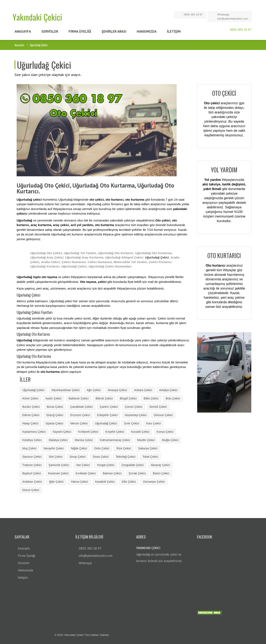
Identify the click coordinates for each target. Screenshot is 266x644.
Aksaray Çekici (161, 465)
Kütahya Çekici (32, 440)
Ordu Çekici (102, 448)
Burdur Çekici (31, 407)
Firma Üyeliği (26, 556)
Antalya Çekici (168, 390)
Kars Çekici (153, 423)
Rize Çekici (124, 448)
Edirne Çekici (31, 415)
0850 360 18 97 (193, 14)
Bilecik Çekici (104, 398)
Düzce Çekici (31, 490)
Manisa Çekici (84, 440)
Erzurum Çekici (80, 415)
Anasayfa (19, 45)
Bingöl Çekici (128, 398)
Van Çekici (83, 465)
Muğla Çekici (170, 440)
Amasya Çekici (118, 390)
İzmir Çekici (132, 423)
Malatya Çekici (58, 440)
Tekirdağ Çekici (126, 457)
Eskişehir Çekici (107, 415)
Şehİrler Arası (114, 31)
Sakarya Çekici (148, 448)
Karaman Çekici (58, 473)
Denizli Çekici (158, 407)
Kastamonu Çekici (34, 432)
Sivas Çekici (101, 457)
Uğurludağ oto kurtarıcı (67, 234)
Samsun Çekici (32, 457)
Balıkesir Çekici (79, 398)
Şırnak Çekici (137, 473)
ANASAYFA (23, 31)
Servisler (24, 563)
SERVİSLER (50, 31)
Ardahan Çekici (32, 482)
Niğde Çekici (79, 448)
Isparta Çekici (55, 423)
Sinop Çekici (78, 457)
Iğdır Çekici (56, 482)
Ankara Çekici (143, 390)
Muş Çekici (29, 448)
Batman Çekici (112, 473)
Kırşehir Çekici (115, 432)
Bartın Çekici (161, 473)
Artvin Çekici (30, 398)
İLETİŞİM (174, 31)
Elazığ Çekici (55, 415)
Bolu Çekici (173, 398)
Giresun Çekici (163, 415)
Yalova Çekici (79, 482)
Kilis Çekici (129, 482)
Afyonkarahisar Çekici (66, 390)
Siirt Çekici (55, 457)
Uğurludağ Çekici (157, 257)
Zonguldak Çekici (132, 465)
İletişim (23, 577)
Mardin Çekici (146, 440)
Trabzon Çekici (32, 465)
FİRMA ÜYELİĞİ (80, 31)
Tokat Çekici (150, 457)
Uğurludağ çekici (99, 204)
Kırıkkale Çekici (86, 473)
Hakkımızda (25, 570)
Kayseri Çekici (62, 432)
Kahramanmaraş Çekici (115, 440)
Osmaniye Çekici (154, 482)
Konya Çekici (165, 432)
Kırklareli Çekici (88, 432)
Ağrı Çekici (94, 390)
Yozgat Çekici (106, 465)
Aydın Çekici (54, 398)
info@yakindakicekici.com (233, 19)
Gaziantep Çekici (136, 415)
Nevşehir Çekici (54, 448)
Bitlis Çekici (151, 398)
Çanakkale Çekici (81, 407)
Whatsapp (223, 14)
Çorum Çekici (134, 407)
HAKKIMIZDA (147, 31)
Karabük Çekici (105, 482)
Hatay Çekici (30, 423)
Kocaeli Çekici (140, 432)
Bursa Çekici (55, 407)
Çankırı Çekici (109, 407)
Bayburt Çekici (32, 473)
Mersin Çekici (79, 423)
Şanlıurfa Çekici (59, 465)
